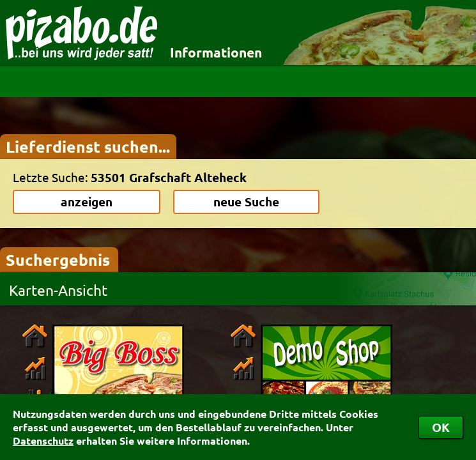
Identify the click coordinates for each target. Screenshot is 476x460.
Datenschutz (43, 441)
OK (441, 427)
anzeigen (87, 202)
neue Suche (246, 202)
